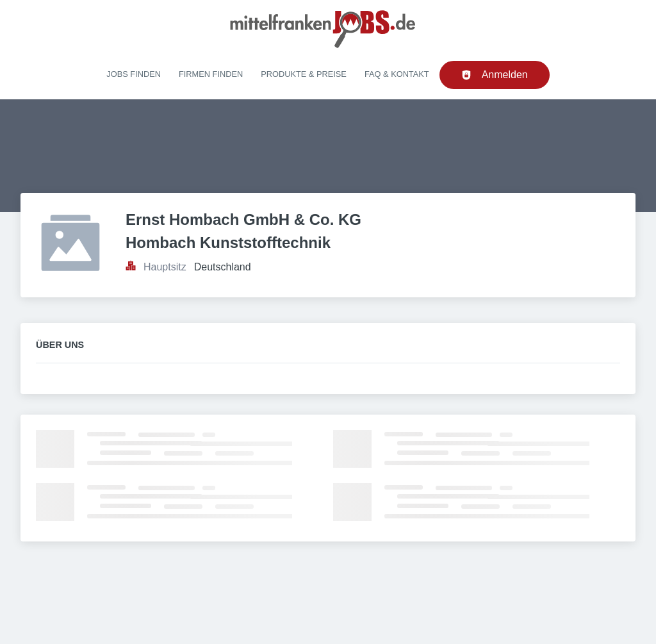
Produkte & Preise (304, 74)
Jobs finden (134, 74)
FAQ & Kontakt (397, 74)
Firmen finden (211, 74)
